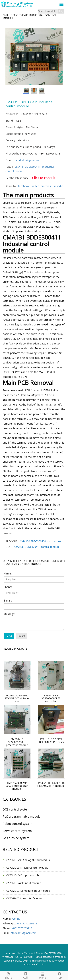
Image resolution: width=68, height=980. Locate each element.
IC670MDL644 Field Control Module (27, 868)
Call (26, 975)
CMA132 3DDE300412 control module (37, 547)
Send (9, 636)
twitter (35, 186)
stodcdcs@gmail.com (28, 160)
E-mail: (8, 601)
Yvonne (16, 919)
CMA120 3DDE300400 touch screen (41, 541)
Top (59, 975)
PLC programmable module (22, 817)
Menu (43, 975)
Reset (22, 636)
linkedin (58, 186)
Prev (10, 57)
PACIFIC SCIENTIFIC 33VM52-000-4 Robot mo (17, 698)
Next (58, 57)
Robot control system (17, 824)
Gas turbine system (16, 838)
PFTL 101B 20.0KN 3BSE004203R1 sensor (51, 741)
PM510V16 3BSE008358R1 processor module (17, 742)
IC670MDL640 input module (22, 875)
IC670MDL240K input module (23, 883)
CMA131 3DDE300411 (27, 167)
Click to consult (44, 178)
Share (9, 975)
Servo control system (17, 831)
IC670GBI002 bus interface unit (24, 898)
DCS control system (16, 809)
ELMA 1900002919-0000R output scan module (17, 786)
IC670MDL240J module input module (28, 891)
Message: (9, 614)
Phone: (8, 587)
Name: (8, 573)
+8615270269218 (27, 923)
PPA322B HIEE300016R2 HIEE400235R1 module (51, 784)
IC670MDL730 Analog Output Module (28, 860)
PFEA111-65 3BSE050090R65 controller (51, 698)
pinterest (46, 186)
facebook (24, 186)
